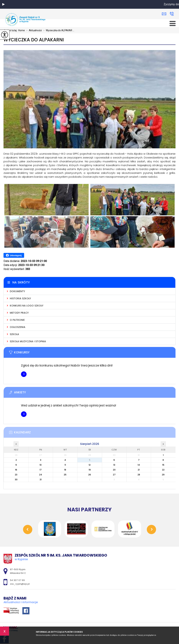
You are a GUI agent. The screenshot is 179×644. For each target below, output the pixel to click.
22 (163, 470)
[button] (3, 4)
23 (16, 475)
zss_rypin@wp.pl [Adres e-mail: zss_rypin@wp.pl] (20, 584)
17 (41, 470)
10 (41, 465)
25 (65, 475)
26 (90, 475)
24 (41, 475)
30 (16, 480)
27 (114, 475)
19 (90, 470)
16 (16, 470)
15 (163, 465)
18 (65, 470)
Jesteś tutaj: (11, 30)
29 (163, 475)
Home (22, 30)
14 (139, 465)
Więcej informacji (24, 374)
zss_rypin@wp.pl (164, 14)
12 (90, 465)
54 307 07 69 (172, 14)
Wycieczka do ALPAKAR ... (58, 30)
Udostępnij (14, 255)
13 (114, 465)
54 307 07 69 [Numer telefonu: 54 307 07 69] (17, 580)
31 (41, 480)
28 (139, 475)
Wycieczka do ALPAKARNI (34, 40)
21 (139, 470)
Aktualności (33, 30)
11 (65, 465)
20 (114, 470)
